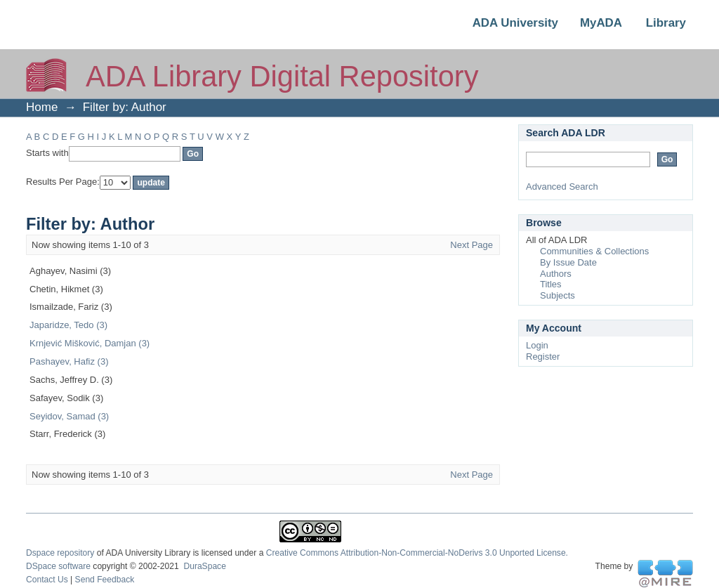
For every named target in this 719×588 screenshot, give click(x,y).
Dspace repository (60, 553)
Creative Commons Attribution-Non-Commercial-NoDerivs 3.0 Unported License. (417, 553)
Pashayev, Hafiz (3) (69, 361)
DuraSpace (204, 566)
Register (543, 357)
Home (42, 107)
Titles (551, 284)
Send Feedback (105, 580)
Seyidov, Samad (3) (69, 416)
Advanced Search (562, 187)
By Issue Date (568, 262)
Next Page (471, 245)
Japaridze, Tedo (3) (68, 325)
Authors (556, 274)
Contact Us (47, 580)
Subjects (558, 295)
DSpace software (58, 566)
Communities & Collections (594, 251)
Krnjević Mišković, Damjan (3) (90, 343)
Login (537, 345)
